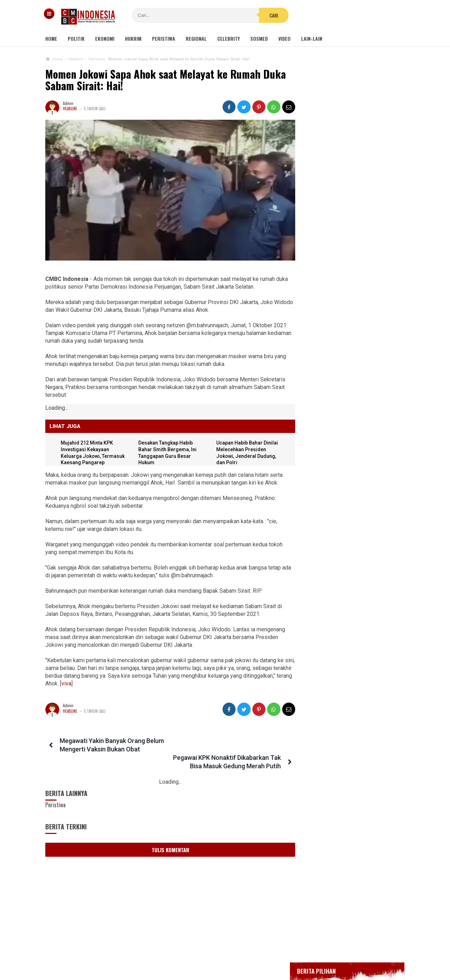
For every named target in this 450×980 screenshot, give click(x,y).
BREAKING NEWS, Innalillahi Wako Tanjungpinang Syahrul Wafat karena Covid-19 (354, 234)
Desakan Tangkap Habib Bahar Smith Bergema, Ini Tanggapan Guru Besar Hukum (346, 661)
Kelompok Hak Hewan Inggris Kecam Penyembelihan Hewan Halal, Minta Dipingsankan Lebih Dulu (346, 477)
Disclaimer (299, 951)
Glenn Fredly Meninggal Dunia (340, 253)
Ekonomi (105, 38)
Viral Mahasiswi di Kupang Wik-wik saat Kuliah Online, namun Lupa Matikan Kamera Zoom (345, 511)
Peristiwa (164, 38)
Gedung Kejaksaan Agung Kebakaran (347, 214)
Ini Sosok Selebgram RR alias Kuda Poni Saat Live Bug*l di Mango (361, 379)
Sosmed (259, 38)
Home (51, 38)
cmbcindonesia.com (223, 963)
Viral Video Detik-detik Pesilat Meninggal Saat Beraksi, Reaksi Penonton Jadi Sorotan (342, 443)
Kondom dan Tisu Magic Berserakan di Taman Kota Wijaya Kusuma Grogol (346, 409)
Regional (196, 38)
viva (117, 681)
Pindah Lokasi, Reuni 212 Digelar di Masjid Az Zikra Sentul (345, 569)
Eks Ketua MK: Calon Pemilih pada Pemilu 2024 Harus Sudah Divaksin (345, 541)
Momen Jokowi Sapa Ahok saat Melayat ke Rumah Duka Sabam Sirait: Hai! (166, 80)
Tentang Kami (155, 951)
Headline (70, 108)
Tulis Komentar (168, 831)
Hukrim (133, 38)
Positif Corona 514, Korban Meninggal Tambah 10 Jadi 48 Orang (348, 282)
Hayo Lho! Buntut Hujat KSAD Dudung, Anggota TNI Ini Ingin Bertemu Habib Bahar (340, 627)
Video (284, 38)
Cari (267, 15)
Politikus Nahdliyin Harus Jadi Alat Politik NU (345, 596)
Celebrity (229, 38)
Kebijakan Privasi (258, 951)
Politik (76, 38)
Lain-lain (312, 38)
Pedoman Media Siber (204, 951)
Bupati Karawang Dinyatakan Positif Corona (354, 266)
